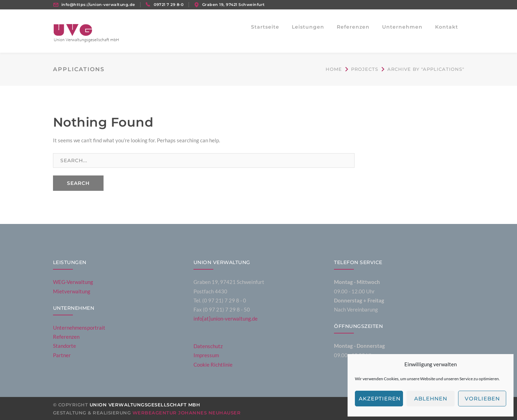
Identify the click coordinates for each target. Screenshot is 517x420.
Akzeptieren (380, 399)
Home (334, 69)
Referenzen (66, 337)
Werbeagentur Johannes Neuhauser (187, 413)
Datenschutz (208, 346)
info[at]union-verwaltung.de (226, 318)
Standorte (64, 346)
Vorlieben (482, 399)
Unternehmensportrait (79, 328)
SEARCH (78, 183)
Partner (62, 355)
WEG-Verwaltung (73, 282)
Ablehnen (431, 399)
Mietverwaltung (72, 291)
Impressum (206, 355)
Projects (365, 69)
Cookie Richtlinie (213, 365)
